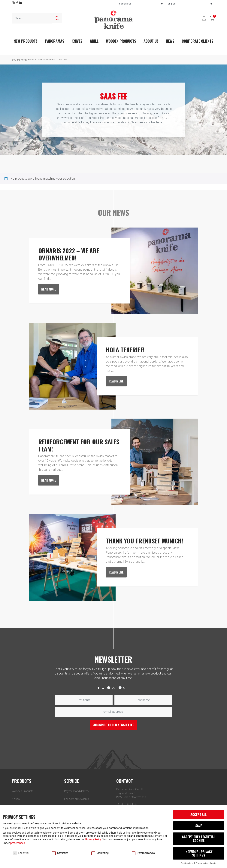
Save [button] (199, 826)
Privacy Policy (93, 839)
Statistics (60, 853)
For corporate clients (77, 799)
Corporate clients (198, 41)
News (170, 41)
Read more (49, 289)
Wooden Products (121, 41)
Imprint (213, 863)
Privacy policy (202, 863)
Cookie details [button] (187, 863)
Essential (21, 853)
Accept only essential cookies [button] (199, 838)
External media (143, 853)
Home (31, 60)
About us (151, 41)
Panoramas (55, 41)
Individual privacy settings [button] (199, 853)
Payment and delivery (77, 791)
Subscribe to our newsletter (113, 725)
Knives (77, 41)
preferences (18, 843)
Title (101, 688)
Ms (114, 688)
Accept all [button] (199, 814)
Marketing (100, 853)
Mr (125, 688)
